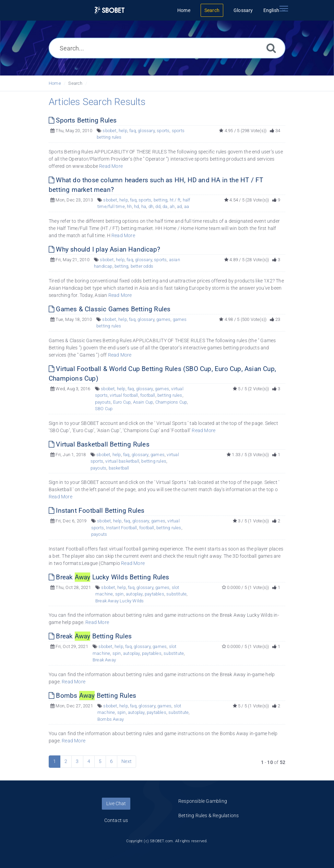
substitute (176, 594)
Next (127, 761)
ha (144, 206)
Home (55, 83)
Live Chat (116, 803)
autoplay (134, 594)
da (165, 206)
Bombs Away (111, 719)
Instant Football (121, 528)
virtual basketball (122, 461)
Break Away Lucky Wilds (120, 601)
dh (151, 206)
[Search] (271, 48)
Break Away (104, 660)
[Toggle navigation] (284, 9)
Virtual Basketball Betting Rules (99, 444)
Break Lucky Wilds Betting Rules (109, 577)
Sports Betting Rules (83, 120)
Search (75, 83)
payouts (103, 402)
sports (163, 131)
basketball (119, 468)
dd (158, 206)
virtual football (124, 395)
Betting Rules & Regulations (208, 815)
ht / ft (175, 200)
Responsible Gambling (203, 801)
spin (120, 594)
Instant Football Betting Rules (97, 511)
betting (160, 200)
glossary (146, 131)
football (148, 395)
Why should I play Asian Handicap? (104, 249)
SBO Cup (104, 409)
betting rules (170, 395)
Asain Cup (143, 402)
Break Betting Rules (90, 636)
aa (187, 206)
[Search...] (167, 48)
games (163, 319)
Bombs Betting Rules (92, 696)
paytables (154, 594)
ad (179, 206)
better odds (142, 266)
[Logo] (110, 10)
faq (133, 131)
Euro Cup (122, 402)
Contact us (116, 820)
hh (129, 206)
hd (136, 206)
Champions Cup (171, 402)
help (123, 131)
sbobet (109, 131)
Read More (111, 166)
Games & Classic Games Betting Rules (110, 309)
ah (172, 206)
